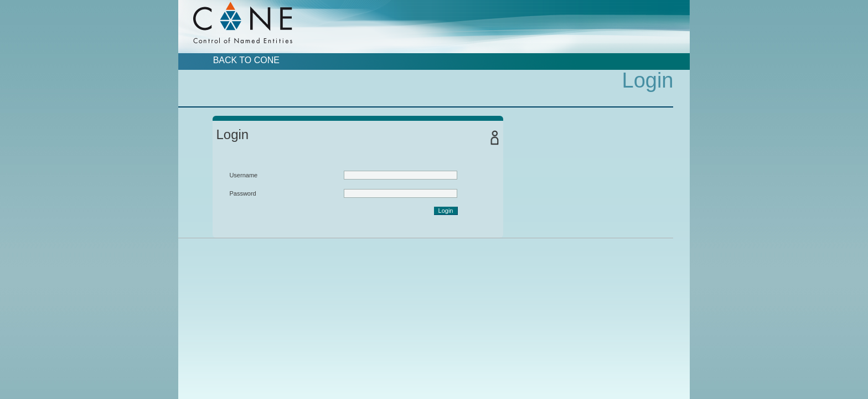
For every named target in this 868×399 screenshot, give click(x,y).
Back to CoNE (246, 60)
